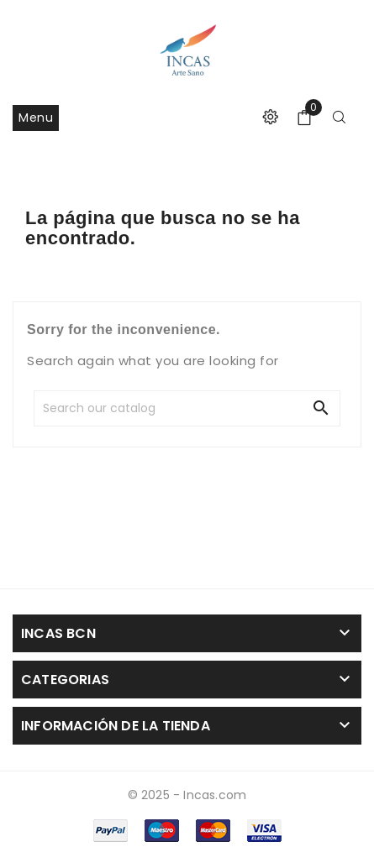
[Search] (157, 408)
